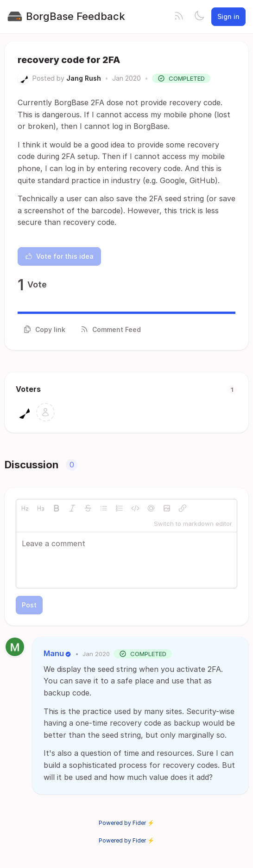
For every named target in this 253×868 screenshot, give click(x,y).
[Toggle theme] (199, 17)
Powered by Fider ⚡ (126, 823)
